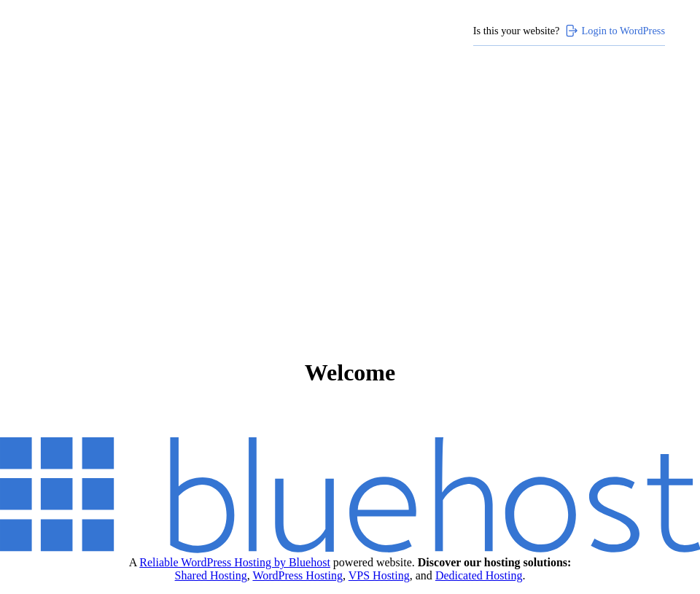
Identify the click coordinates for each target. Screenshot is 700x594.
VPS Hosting (379, 575)
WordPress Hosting (297, 575)
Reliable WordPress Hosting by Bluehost (235, 562)
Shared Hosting (211, 575)
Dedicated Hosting (479, 575)
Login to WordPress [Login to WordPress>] (615, 31)
